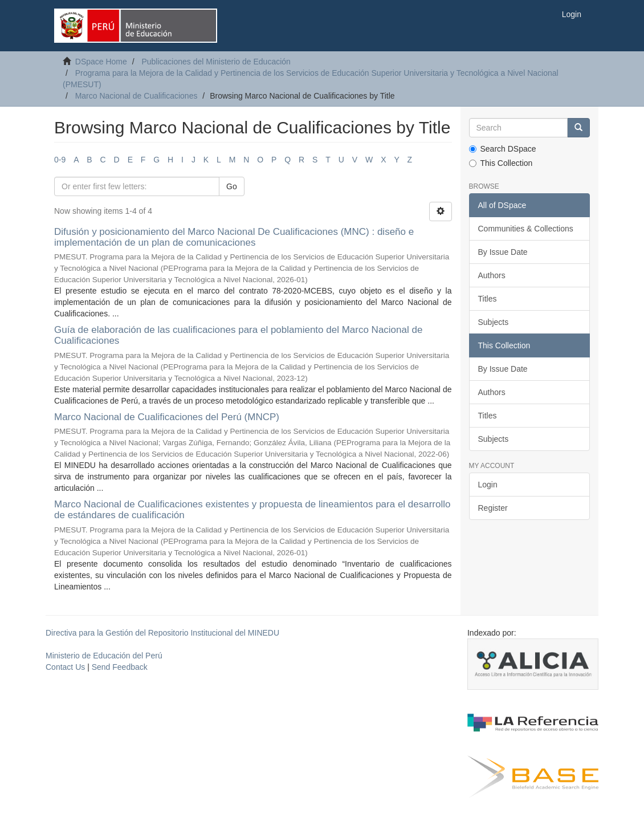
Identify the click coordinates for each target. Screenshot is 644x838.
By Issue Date (503, 252)
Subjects (494, 322)
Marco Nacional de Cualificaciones (136, 96)
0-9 (60, 160)
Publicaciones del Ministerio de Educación (216, 62)
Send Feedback (120, 667)
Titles (488, 299)
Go (232, 186)
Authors (492, 275)
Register (493, 508)
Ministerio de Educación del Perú (104, 656)
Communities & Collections (526, 229)
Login (488, 485)
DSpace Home (101, 62)
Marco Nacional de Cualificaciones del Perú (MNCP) (167, 417)
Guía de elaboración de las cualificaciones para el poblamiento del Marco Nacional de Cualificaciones (238, 335)
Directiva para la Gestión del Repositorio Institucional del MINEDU (162, 633)
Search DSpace (503, 149)
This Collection (501, 163)
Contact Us (65, 667)
